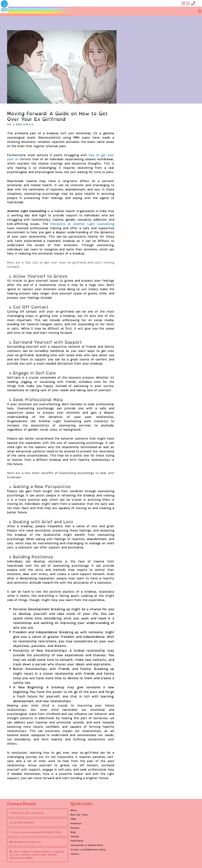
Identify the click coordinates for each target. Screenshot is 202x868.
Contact (75, 836)
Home (74, 810)
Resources (76, 823)
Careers (75, 854)
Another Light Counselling (94, 224)
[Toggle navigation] (199, 11)
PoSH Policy (77, 841)
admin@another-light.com (25, 842)
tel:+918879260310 (22, 823)
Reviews (75, 828)
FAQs (73, 819)
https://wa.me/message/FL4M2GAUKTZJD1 (36, 832)
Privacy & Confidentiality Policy (88, 850)
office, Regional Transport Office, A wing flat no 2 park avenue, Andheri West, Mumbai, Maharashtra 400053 (37, 855)
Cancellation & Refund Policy (87, 845)
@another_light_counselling (27, 813)
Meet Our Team (79, 815)
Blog (73, 832)
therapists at (62, 224)
